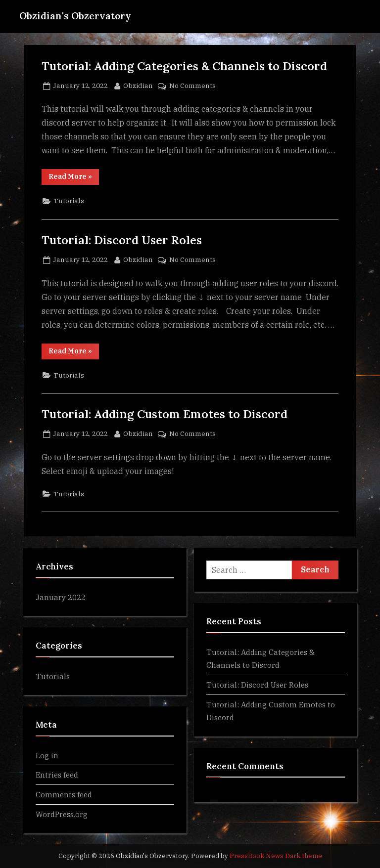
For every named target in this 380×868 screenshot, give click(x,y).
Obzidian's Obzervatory (75, 16)
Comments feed (64, 794)
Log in (47, 755)
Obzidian (138, 85)
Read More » (74, 178)
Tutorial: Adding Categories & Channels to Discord (184, 66)
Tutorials (69, 201)
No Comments (192, 86)
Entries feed (57, 775)
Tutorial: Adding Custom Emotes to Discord (165, 414)
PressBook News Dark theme (276, 856)
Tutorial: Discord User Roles (122, 240)
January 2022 (61, 597)
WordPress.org (62, 814)
